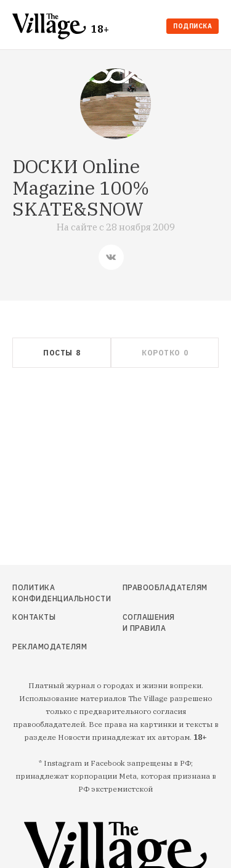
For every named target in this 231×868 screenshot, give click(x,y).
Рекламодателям (43, 647)
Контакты (34, 617)
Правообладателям (150, 587)
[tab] (62, 353)
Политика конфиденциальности (43, 593)
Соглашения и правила (149, 623)
